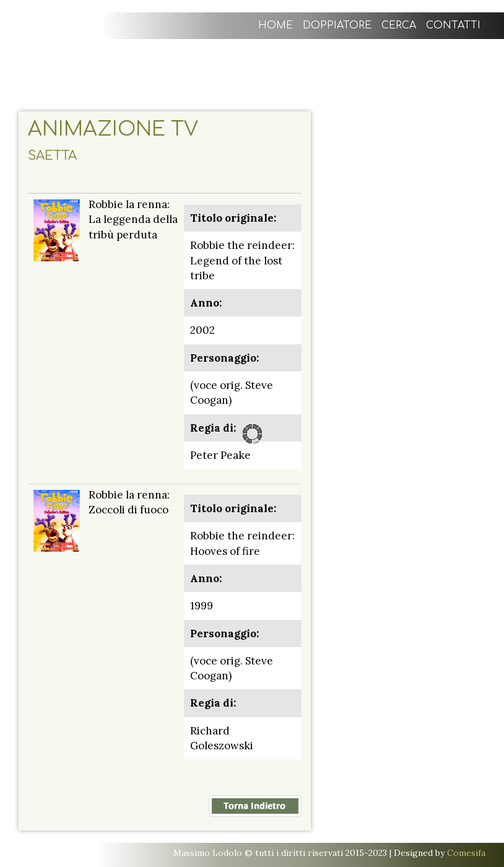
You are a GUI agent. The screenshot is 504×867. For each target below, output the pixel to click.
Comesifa (466, 853)
